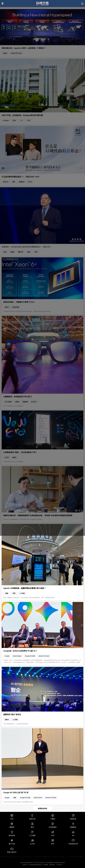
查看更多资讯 (42, 809)
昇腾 (14, 593)
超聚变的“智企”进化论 (12, 714)
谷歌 (15, 798)
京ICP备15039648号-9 (39, 863)
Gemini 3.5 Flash (44, 656)
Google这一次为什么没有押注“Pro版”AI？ (20, 651)
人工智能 (22, 593)
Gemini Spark (17, 656)
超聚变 (7, 720)
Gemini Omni (38, 798)
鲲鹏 (7, 593)
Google (7, 656)
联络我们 (60, 865)
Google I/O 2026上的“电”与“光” (16, 793)
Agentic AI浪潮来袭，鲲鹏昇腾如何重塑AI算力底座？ (25, 588)
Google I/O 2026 (30, 656)
